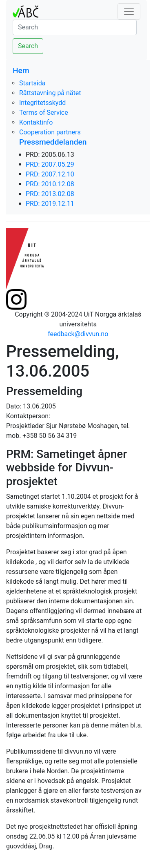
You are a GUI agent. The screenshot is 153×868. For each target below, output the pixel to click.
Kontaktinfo (36, 122)
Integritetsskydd (42, 103)
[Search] (75, 27)
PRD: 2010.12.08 (50, 184)
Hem (21, 70)
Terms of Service (44, 113)
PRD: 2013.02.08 (50, 194)
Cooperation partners (50, 132)
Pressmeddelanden (53, 142)
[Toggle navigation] (129, 11)
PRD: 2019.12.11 (50, 204)
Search (28, 46)
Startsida (32, 83)
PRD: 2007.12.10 (50, 174)
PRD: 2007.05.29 (50, 164)
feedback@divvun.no (78, 334)
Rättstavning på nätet (50, 93)
